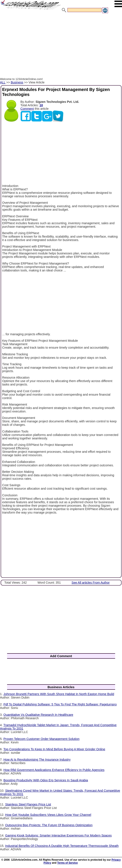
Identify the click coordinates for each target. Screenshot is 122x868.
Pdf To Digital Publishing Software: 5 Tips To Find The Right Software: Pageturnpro (60, 704)
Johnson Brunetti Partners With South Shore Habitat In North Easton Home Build (59, 694)
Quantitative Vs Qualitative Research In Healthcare (38, 715)
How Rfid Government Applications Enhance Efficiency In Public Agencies (54, 770)
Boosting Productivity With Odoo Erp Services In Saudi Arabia (46, 780)
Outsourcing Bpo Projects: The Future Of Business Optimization (49, 825)
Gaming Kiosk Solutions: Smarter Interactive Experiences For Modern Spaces (58, 835)
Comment (27, 109)
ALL (3, 82)
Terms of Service (67, 863)
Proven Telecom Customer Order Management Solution (41, 739)
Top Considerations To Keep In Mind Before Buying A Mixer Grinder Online (54, 749)
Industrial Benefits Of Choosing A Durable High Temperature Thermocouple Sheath (62, 846)
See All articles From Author (91, 583)
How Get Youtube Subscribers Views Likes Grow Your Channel (48, 815)
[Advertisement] (61, 46)
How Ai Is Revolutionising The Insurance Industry (37, 760)
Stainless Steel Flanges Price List (28, 804)
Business (17, 82)
